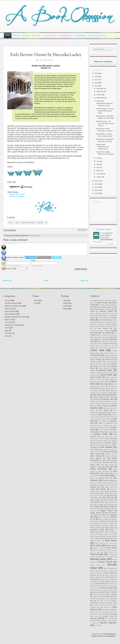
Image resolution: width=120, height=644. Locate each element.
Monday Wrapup (11, 303)
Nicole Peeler (112, 548)
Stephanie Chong (104, 599)
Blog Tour (8, 320)
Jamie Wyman (95, 419)
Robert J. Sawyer (108, 571)
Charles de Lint (109, 346)
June (98, 161)
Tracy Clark (94, 616)
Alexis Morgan (95, 309)
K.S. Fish (99, 452)
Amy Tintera (95, 316)
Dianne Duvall (110, 377)
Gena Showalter (111, 395)
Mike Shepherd (107, 536)
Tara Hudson (106, 605)
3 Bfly (65, 303)
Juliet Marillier (95, 450)
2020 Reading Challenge (103, 229)
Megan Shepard (109, 526)
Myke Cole (99, 543)
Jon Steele (111, 439)
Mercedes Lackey (28, 223)
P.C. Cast (96, 552)
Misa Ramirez (97, 541)
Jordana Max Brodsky (110, 441)
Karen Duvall (110, 456)
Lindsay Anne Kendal (110, 502)
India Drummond (108, 408)
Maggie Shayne (107, 511)
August (99, 101)
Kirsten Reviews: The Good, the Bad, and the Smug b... (105, 123)
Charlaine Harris (109, 344)
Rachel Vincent (106, 562)
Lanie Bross (111, 485)
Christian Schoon (109, 353)
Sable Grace (101, 579)
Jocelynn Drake (100, 434)
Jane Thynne (106, 419)
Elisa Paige (104, 384)
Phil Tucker (111, 554)
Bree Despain (103, 328)
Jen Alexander (104, 426)
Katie (17, 223)
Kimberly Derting (109, 481)
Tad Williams (102, 603)
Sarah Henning (95, 586)
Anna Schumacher (104, 318)
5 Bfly (65, 309)
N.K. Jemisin (110, 543)
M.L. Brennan (106, 509)
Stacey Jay (96, 597)
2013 (96, 184)
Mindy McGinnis (101, 539)
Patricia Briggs (97, 554)
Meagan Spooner (109, 524)
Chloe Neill (97, 350)
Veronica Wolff (96, 618)
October (99, 95)
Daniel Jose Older (100, 366)
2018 (96, 77)
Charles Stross (95, 346)
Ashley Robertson (102, 322)
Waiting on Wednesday (13, 306)
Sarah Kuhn (106, 586)
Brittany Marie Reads (17, 194)
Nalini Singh (96, 545)
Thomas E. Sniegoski (110, 610)
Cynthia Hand (102, 364)
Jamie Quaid (100, 417)
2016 (96, 83)
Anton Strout (103, 320)
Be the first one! (35, 236)
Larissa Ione (95, 487)
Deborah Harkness (109, 373)
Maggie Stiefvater (96, 513)
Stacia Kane (106, 597)
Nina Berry (105, 550)
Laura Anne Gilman (98, 489)
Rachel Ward (95, 565)
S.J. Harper (106, 577)
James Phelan (102, 415)
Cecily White (96, 344)
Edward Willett (104, 382)
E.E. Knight (94, 382)
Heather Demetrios (96, 401)
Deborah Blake (105, 370)
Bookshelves (80, 35)
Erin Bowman (103, 393)
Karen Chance (96, 456)
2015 (96, 86)
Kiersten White (104, 478)
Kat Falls (93, 462)
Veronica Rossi (108, 616)
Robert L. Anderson (96, 573)
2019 (96, 73)
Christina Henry (96, 355)
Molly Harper (111, 541)
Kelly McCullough (104, 471)
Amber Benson (109, 314)
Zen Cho (97, 625)
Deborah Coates (95, 373)
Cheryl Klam (111, 348)
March (99, 171)
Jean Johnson (102, 421)
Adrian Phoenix (102, 303)
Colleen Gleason (96, 360)
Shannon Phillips (95, 590)
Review (40, 223)
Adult (36, 300)
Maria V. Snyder (103, 517)
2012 (96, 187)
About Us (37, 35)
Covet (7, 328)
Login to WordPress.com (44, 257)
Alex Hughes (111, 305)
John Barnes (105, 436)
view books (110, 244)
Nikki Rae (96, 550)
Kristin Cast (107, 483)
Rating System (66, 35)
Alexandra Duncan (96, 307)
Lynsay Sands (109, 506)
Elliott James (95, 388)
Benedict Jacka (106, 326)
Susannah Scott (102, 601)
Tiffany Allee (106, 612)
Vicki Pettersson (110, 619)
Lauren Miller (104, 493)
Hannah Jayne (108, 399)
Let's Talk (8, 322)
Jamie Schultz (110, 417)
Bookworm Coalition (17, 196)
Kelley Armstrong (98, 469)
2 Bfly (65, 300)
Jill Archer (101, 432)
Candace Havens (102, 337)
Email (33, 260)
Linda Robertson (96, 502)
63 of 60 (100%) (98, 242)
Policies (26, 35)
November (100, 92)
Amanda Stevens (96, 314)
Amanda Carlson (106, 311)
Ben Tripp (96, 326)
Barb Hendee (112, 324)
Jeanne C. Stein (104, 423)
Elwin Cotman (106, 388)
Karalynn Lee (109, 454)
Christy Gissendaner (111, 355)
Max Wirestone (95, 524)
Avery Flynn (113, 322)
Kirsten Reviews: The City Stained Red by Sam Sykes (105, 111)
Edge (7, 330)
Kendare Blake (104, 473)
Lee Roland (100, 496)
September (100, 98)
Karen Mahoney (96, 458)
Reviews (17, 35)
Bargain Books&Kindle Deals (15, 317)
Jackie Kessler (103, 413)
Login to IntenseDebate (30, 257)
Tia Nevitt (96, 612)
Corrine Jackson (96, 362)
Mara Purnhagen (111, 513)
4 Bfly (11, 223)
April (98, 167)
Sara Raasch (111, 584)
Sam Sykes (94, 582)
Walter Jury (106, 621)
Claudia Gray (109, 357)
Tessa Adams (104, 607)
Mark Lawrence (104, 519)
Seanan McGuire (108, 588)
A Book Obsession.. (110, 634)
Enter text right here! (45, 249)
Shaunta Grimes (96, 592)
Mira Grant (113, 539)
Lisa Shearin (95, 506)
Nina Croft (114, 550)
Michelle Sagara (103, 534)
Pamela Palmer (109, 552)
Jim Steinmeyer (112, 432)
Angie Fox (106, 316)
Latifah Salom (109, 487)
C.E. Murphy (106, 333)
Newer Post (7, 280)
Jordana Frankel (95, 441)
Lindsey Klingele (98, 504)
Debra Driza (94, 375)
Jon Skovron (101, 439)
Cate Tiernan (102, 341)
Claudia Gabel (97, 357)
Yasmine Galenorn (108, 623)
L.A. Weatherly (100, 485)
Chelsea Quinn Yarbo (97, 348)
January (99, 177)
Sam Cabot (111, 579)
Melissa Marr (109, 528)
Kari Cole (111, 460)
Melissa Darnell (96, 528)
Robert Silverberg (111, 573)
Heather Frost (94, 404)
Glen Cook (110, 397)
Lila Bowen (94, 498)
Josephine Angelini (111, 443)
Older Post (84, 280)
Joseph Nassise (97, 443)
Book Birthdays (10, 314)
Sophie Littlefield (111, 594)
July (98, 158)
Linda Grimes (95, 500)
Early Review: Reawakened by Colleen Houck (102, 147)
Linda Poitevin (109, 500)
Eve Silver (113, 393)
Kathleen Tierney (96, 467)
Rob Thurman (109, 568)
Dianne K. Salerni (96, 379)
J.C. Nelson (104, 410)
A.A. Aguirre (94, 301)
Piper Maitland (110, 557)
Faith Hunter (97, 395)
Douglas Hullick (110, 379)
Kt (101, 233)
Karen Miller (102, 460)
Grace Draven (95, 399)
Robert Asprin (95, 571)
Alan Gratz (101, 305)
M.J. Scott (94, 509)
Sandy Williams (105, 582)
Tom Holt (99, 614)
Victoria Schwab (95, 621)
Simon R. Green (111, 592)
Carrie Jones (102, 339)
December (100, 88)
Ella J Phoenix (101, 386)
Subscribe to (15, 269)
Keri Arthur (105, 475)
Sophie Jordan (98, 594)
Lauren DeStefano (104, 491)
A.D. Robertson (106, 301)
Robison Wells (95, 577)
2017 (96, 80)
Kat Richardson (105, 462)
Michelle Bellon (104, 532)
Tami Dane (96, 605)
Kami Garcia (95, 454)
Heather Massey (106, 404)
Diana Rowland (96, 377)
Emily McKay (106, 391)
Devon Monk (106, 375)
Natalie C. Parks (98, 548)
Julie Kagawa (106, 447)
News (7, 336)
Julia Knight (105, 445)
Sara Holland (100, 584)
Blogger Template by (103, 636)
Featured (8, 309)
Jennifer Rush (103, 430)
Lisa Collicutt (110, 504)
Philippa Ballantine (96, 557)
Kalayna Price (109, 452)
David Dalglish (104, 368)
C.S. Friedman (104, 335)
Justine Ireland (107, 450)
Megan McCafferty (96, 526)
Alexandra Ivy (110, 307)
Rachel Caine (98, 559)
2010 (96, 193)
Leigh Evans (110, 496)
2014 (96, 181)
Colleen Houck (109, 360)
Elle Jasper (111, 386)
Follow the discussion (86, 230)
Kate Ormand (109, 465)
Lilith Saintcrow (108, 498)
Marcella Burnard (99, 515)
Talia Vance (113, 603)
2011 (96, 190)
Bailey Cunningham (99, 324)
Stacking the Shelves (13, 325)
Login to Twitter (57, 257)
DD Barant (113, 364)
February (100, 174)
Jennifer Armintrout (103, 428)
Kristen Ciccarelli (95, 483)
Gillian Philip (98, 397)
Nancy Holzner (111, 546)
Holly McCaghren (103, 406)
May (98, 164)
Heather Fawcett (109, 401)
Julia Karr (96, 445)
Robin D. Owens (110, 575)
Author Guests (51, 35)
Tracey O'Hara (109, 614)
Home (8, 36)
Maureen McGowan (108, 521)
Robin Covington (97, 575)
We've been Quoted (97, 35)
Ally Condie (106, 309)
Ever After (8, 333)
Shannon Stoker (109, 590)
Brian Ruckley (105, 331)
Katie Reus (110, 467)
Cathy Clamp (113, 341)
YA (46, 223)
